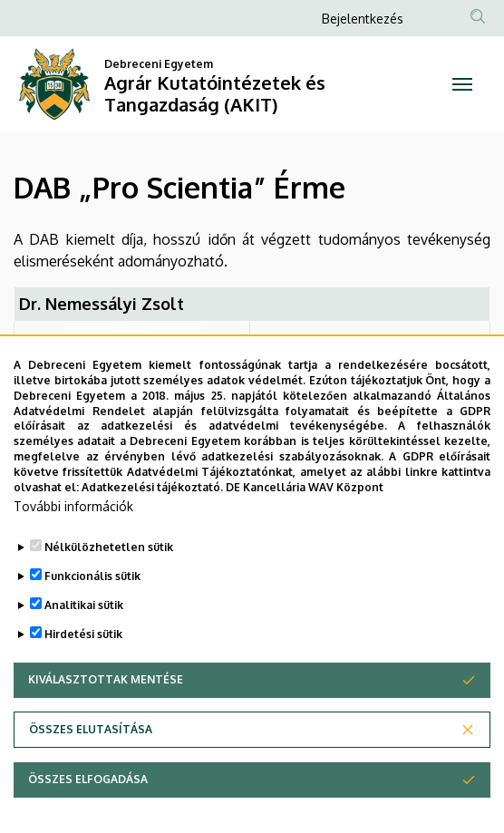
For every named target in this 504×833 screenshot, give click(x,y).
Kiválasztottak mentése (106, 720)
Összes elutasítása (91, 770)
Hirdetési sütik (83, 675)
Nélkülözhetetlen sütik (109, 588)
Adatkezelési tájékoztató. (152, 527)
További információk (73, 547)
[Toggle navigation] (462, 84)
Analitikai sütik (84, 646)
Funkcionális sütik (92, 617)
